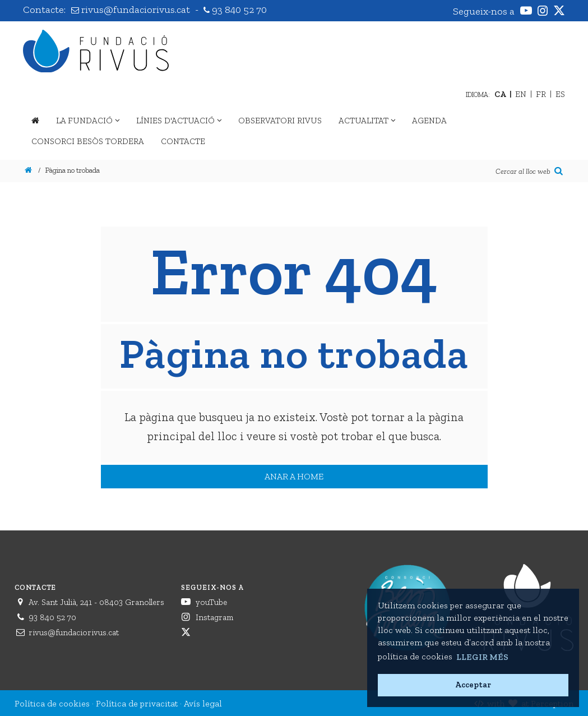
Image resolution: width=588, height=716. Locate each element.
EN (521, 94)
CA (500, 94)
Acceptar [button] (473, 685)
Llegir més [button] (482, 657)
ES (560, 94)
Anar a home (294, 476)
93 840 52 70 (235, 10)
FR (541, 94)
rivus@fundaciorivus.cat (132, 10)
